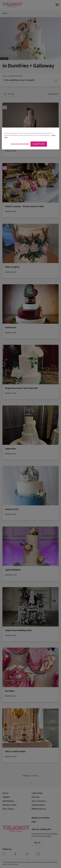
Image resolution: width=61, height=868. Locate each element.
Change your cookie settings (20, 144)
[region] (31, 138)
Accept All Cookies (39, 144)
